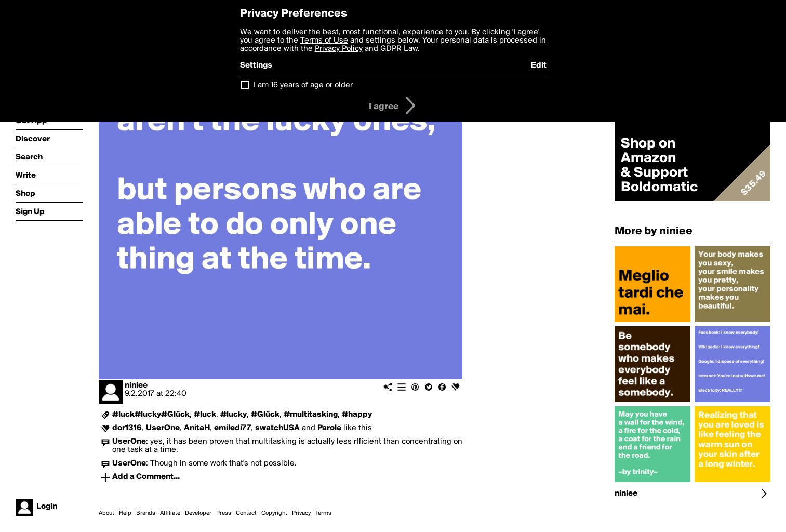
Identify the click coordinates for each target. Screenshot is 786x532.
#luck (205, 415)
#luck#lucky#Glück (151, 415)
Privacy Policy (339, 49)
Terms (323, 513)
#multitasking (311, 415)
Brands (146, 513)
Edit (539, 65)
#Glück (265, 415)
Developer (198, 513)
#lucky (234, 415)
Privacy (301, 513)
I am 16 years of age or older (303, 85)
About (106, 513)
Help (125, 513)
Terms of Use (324, 41)
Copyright (274, 513)
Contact (246, 513)
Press (224, 513)
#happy (357, 415)
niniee (136, 385)
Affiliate (170, 513)
